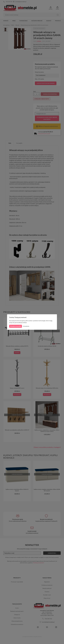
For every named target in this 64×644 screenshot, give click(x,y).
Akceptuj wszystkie (15, 326)
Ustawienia (26, 326)
